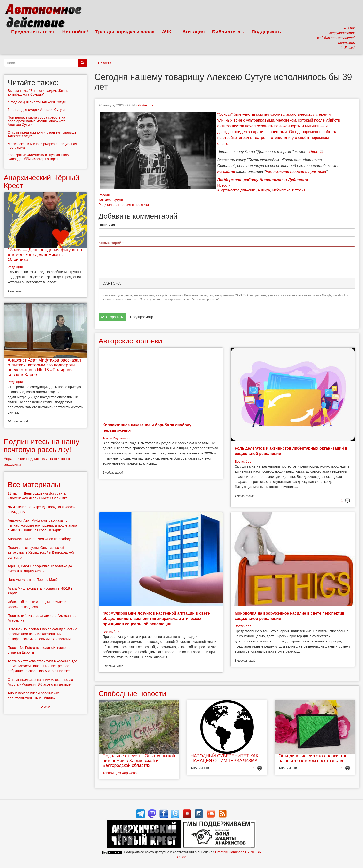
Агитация (193, 32)
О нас (181, 857)
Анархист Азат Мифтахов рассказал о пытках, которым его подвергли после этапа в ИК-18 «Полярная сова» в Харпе (44, 367)
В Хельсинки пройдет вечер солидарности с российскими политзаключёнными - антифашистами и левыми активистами (42, 634)
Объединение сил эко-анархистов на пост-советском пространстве (313, 758)
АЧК (169, 32)
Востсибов (243, 462)
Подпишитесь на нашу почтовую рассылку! (41, 446)
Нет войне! (75, 32)
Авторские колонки (130, 341)
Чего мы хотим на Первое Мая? (33, 580)
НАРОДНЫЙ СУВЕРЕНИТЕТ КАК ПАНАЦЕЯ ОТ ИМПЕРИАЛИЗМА (225, 758)
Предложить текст (33, 32)
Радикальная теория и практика (124, 205)
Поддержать (266, 32)
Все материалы (34, 484)
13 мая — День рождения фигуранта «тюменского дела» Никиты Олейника (45, 255)
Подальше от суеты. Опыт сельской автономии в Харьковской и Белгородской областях (139, 761)
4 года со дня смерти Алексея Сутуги (37, 102)
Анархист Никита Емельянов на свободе (40, 539)
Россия (104, 195)
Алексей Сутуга (111, 200)
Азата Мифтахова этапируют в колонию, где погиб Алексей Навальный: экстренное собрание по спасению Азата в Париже (42, 666)
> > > (45, 707)
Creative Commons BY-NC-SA (238, 852)
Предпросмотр (142, 317)
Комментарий (111, 243)
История (299, 190)
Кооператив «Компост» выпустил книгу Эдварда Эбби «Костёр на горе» (38, 157)
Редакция (146, 105)
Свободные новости (132, 694)
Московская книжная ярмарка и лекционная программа (42, 146)
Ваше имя (107, 225)
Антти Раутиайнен (117, 438)
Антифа (264, 190)
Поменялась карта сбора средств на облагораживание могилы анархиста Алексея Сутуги (37, 121)
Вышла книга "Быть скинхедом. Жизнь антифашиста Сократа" (38, 93)
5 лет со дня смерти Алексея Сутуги (36, 110)
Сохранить (112, 317)
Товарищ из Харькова (120, 773)
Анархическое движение (237, 190)
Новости (105, 63)
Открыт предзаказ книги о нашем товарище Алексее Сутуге (42, 134)
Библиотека (228, 32)
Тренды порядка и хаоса (125, 32)
